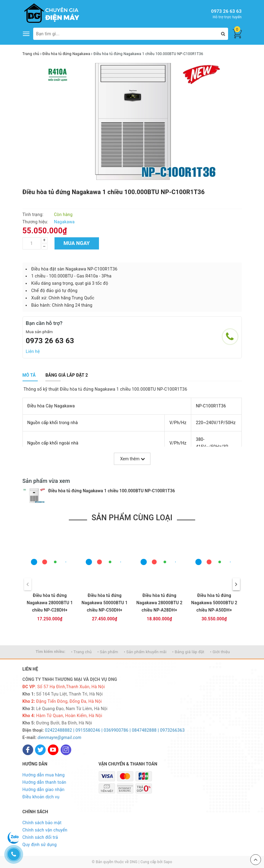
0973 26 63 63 (226, 11)
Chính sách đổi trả (40, 837)
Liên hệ (33, 351)
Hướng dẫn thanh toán (44, 782)
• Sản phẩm (108, 652)
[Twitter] (40, 750)
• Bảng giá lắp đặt (188, 652)
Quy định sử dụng (40, 845)
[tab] (29, 375)
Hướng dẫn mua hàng (44, 775)
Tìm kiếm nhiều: (51, 652)
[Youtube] (53, 750)
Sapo (168, 862)
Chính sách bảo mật (42, 823)
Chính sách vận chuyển (45, 830)
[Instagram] (66, 750)
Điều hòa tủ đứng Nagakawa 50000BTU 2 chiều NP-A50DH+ (214, 603)
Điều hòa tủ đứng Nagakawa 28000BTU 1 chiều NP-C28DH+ (50, 603)
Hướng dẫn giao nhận (44, 790)
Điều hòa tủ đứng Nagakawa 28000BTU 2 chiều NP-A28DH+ (160, 603)
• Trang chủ (81, 652)
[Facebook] (28, 750)
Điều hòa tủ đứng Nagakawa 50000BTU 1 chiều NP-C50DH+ (105, 603)
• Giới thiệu (220, 652)
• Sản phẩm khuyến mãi (145, 652)
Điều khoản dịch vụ (41, 797)
